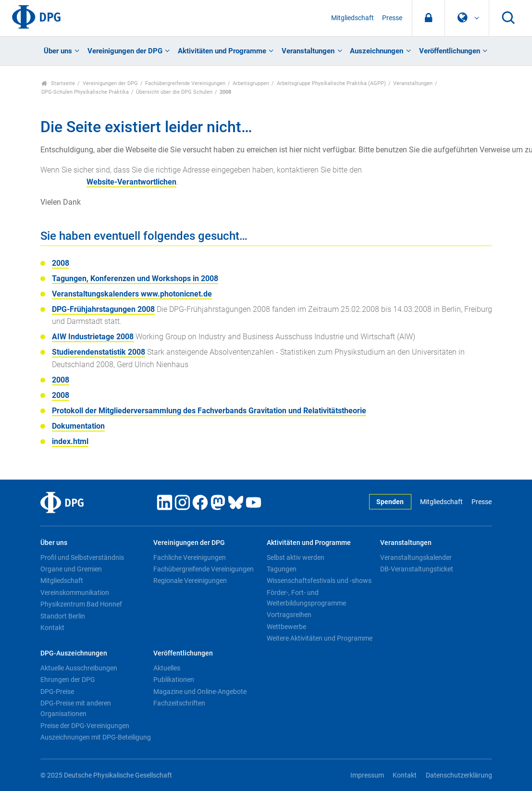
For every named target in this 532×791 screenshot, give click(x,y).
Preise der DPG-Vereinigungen (85, 726)
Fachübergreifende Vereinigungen (185, 83)
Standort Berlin (63, 616)
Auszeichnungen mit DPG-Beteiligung (96, 737)
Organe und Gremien (71, 569)
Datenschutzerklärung (459, 775)
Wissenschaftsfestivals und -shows (319, 581)
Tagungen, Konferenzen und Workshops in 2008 (135, 278)
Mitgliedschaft (353, 18)
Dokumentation (78, 426)
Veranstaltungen (308, 51)
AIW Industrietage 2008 (93, 337)
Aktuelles (167, 668)
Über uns (58, 51)
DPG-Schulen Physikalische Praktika (85, 92)
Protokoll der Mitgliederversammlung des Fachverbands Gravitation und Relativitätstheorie (209, 411)
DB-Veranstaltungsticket (417, 569)
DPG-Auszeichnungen (74, 653)
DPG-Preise (57, 692)
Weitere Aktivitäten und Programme (320, 638)
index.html (70, 441)
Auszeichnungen (377, 51)
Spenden (390, 502)
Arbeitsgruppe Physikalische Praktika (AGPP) (331, 83)
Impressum (367, 775)
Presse (392, 18)
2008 (61, 263)
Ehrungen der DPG (68, 680)
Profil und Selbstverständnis (82, 557)
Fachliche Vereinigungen (190, 557)
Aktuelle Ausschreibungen (79, 668)
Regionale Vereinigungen (190, 581)
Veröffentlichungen (450, 51)
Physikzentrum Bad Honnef (81, 604)
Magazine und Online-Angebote (200, 692)
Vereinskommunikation (75, 593)
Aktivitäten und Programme (222, 51)
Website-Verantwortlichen (131, 182)
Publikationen (174, 680)
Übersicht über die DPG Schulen (174, 92)
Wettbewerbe (286, 627)
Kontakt (52, 628)
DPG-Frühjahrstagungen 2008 (103, 309)
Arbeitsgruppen (251, 83)
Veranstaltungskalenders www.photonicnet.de (132, 294)
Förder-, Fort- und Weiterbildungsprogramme (306, 598)
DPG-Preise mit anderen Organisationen (76, 708)
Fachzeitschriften (179, 703)
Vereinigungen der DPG (125, 51)
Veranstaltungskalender (416, 557)
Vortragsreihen (289, 615)
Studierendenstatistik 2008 (99, 352)
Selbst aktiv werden (296, 557)
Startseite (58, 83)
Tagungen (282, 569)
